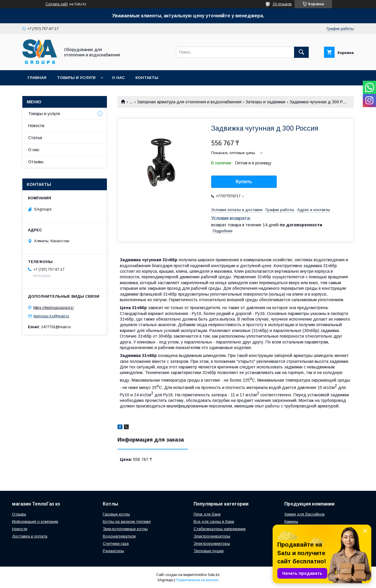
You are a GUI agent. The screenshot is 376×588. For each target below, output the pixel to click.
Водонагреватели (119, 536)
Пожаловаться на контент (197, 580)
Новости (36, 126)
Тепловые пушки (209, 551)
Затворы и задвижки (265, 102)
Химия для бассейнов (304, 514)
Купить (244, 182)
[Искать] (301, 52)
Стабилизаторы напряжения (220, 529)
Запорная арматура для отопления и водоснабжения (189, 102)
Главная (37, 78)
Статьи (35, 138)
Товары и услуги (76, 78)
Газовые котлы (116, 514)
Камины (291, 522)
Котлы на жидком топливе (127, 522)
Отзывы (36, 162)
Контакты (147, 78)
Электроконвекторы (212, 544)
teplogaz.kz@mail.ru (51, 316)
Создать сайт (57, 4)
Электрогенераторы (212, 536)
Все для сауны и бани (214, 522)
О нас (118, 78)
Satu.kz (214, 575)
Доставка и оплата (30, 536)
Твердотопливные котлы (125, 529)
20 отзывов (282, 4)
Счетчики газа (116, 544)
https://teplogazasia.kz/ (53, 308)
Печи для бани (207, 514)
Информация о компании (35, 522)
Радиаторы (113, 551)
